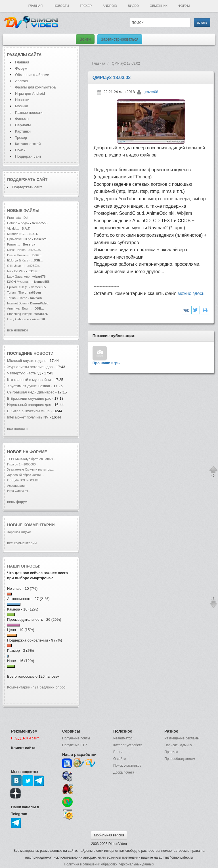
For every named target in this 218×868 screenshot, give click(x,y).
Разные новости (29, 113)
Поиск (20, 150)
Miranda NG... (17, 234)
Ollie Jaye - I (16, 266)
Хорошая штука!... (20, 532)
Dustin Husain (17, 255)
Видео (134, 6)
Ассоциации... (17, 486)
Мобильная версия (109, 835)
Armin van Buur (18, 308)
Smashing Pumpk (19, 314)
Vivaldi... (13, 228)
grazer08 (151, 92)
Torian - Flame (17, 298)
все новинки (17, 330)
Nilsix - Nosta (16, 250)
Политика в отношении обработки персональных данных (109, 864)
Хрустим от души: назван (29, 386)
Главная (35, 6)
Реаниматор (123, 738)
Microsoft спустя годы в (27, 361)
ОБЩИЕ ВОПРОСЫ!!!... (24, 480)
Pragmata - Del (18, 218)
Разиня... (14, 244)
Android (110, 6)
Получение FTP (75, 745)
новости (43, 353)
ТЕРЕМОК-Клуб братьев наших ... (32, 459)
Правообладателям (180, 759)
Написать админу (178, 745)
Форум (184, 6)
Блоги (118, 752)
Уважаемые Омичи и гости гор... (30, 469)
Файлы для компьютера (35, 87)
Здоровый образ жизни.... (26, 475)
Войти (85, 39)
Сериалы (23, 125)
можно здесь (191, 293)
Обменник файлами (32, 75)
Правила (171, 752)
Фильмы (22, 119)
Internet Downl (17, 303)
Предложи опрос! (52, 687)
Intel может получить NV (28, 417)
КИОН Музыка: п (19, 282)
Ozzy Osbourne (18, 319)
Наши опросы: (24, 566)
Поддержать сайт (27, 180)
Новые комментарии (31, 525)
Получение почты (76, 738)
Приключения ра (19, 239)
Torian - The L (17, 292)
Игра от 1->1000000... (23, 464)
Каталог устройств (128, 745)
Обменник (158, 6)
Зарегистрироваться (120, 39)
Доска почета (124, 772)
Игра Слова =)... (19, 491)
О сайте (120, 759)
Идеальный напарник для (30, 405)
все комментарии (22, 543)
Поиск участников (127, 766)
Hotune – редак (18, 223)
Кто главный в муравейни (29, 380)
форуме (38, 452)
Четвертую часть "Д (24, 373)
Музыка (22, 106)
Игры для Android (30, 93)
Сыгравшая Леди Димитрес (31, 392)
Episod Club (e (17, 287)
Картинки (23, 131)
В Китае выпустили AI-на (28, 411)
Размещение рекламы (182, 738)
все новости (17, 429)
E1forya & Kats (18, 260)
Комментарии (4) (21, 687)
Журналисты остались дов (30, 367)
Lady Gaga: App (18, 277)
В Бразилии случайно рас (29, 398)
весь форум (17, 502)
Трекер (86, 6)
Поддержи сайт (28, 156)
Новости (61, 6)
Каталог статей (28, 144)
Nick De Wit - (17, 271)
